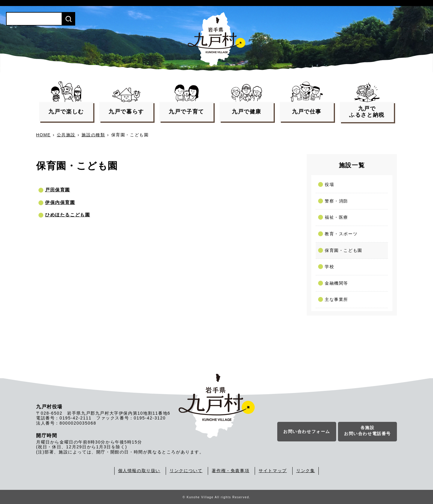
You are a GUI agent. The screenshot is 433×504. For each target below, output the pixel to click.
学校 (329, 267)
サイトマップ (273, 471)
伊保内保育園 (60, 202)
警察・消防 (336, 201)
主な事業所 (336, 299)
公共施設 (66, 135)
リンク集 (306, 471)
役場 (329, 184)
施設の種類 (93, 135)
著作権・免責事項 (230, 471)
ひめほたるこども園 (68, 215)
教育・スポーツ (341, 234)
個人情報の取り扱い (139, 471)
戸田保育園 (58, 190)
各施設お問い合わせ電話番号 (367, 431)
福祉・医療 (336, 217)
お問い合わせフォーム (307, 432)
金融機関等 (336, 283)
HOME (43, 135)
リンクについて (186, 471)
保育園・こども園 (344, 250)
